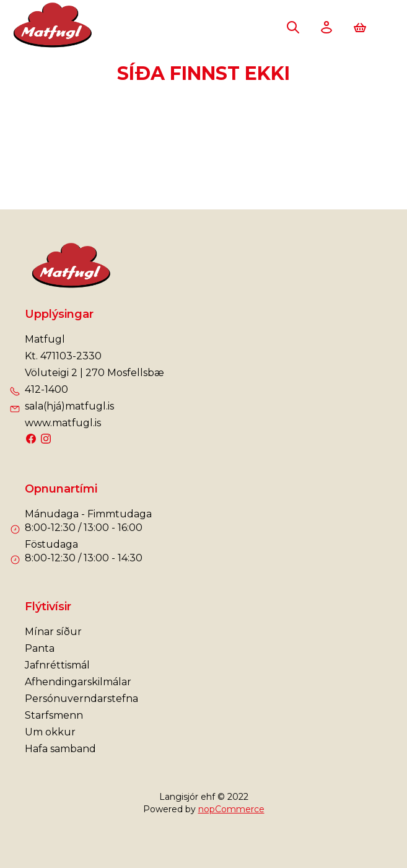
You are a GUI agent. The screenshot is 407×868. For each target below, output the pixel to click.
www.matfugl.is (63, 423)
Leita (293, 27)
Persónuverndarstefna (81, 699)
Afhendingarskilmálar (78, 682)
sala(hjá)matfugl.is (69, 406)
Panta (40, 648)
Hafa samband (60, 749)
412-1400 (46, 389)
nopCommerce (231, 809)
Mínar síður (53, 632)
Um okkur (50, 732)
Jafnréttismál (57, 665)
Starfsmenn (54, 715)
